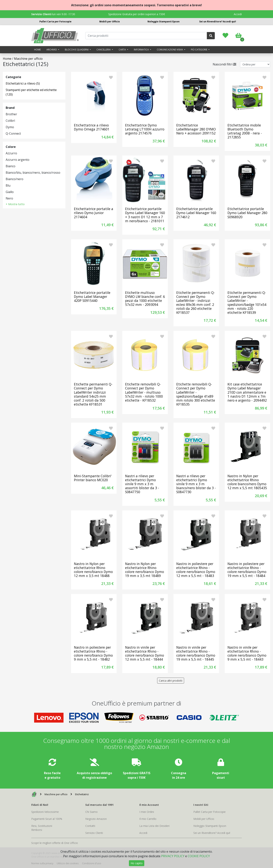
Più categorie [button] (199, 50)
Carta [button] (123, 50)
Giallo (10, 192)
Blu (8, 185)
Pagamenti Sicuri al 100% (47, 819)
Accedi (238, 14)
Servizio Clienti (94, 833)
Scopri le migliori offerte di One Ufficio (55, 843)
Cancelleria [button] (104, 50)
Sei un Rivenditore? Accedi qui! (218, 22)
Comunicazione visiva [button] (170, 50)
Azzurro (11, 153)
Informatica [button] (142, 50)
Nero (9, 198)
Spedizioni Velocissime (45, 812)
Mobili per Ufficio (110, 22)
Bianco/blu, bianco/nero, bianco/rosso (33, 173)
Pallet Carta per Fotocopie (55, 22)
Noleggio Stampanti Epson (164, 22)
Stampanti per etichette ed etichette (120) (31, 92)
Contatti (90, 826)
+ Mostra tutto (15, 204)
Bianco (11, 166)
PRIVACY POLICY (173, 856)
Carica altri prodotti (171, 681)
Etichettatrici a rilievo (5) (23, 83)
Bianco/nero (15, 179)
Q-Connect (13, 133)
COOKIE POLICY (199, 856)
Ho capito (137, 863)
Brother (11, 114)
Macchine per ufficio (28, 59)
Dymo (10, 127)
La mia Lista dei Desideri (154, 826)
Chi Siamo (91, 812)
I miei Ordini (147, 812)
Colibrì (10, 121)
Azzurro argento (18, 160)
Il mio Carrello (148, 819)
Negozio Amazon (96, 819)
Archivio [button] (52, 50)
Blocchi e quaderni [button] (77, 50)
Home (37, 50)
